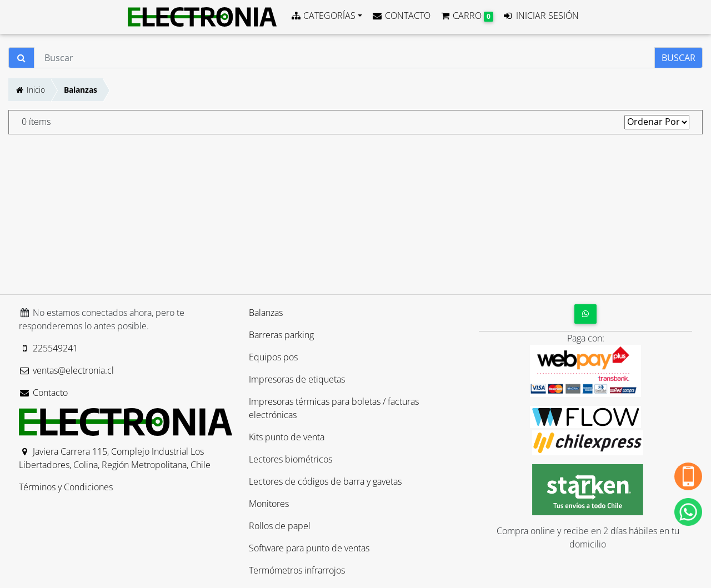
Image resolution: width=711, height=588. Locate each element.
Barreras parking (281, 335)
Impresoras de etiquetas (297, 379)
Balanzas (81, 90)
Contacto (43, 393)
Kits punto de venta (287, 437)
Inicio (30, 90)
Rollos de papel (280, 526)
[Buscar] (344, 58)
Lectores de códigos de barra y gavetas (325, 481)
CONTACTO (401, 16)
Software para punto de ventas (309, 548)
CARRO (466, 16)
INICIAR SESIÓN (540, 16)
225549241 (48, 348)
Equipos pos (273, 357)
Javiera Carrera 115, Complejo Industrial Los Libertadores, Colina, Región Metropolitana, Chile (115, 458)
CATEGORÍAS (323, 16)
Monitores (269, 504)
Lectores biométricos (291, 459)
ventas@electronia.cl (66, 370)
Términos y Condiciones (66, 487)
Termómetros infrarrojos (297, 570)
